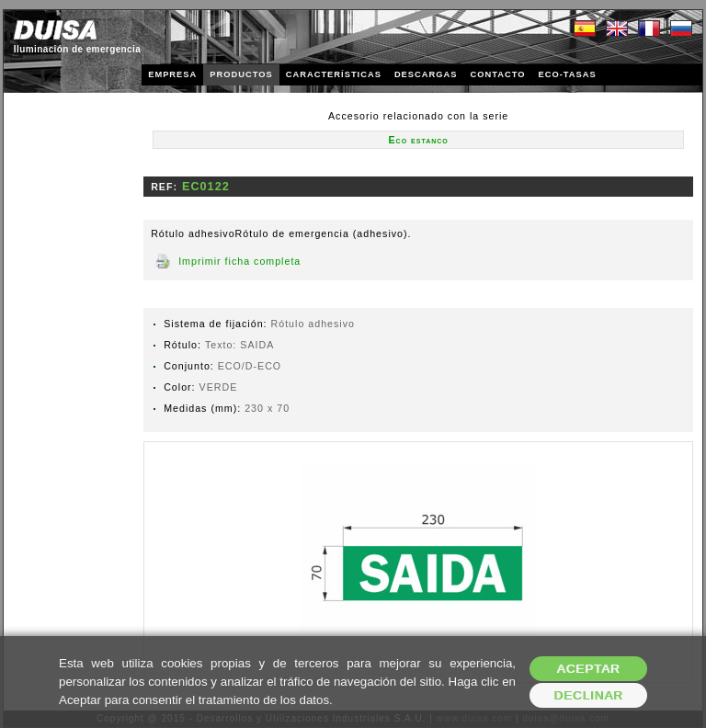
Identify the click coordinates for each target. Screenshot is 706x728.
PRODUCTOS (241, 74)
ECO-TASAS (567, 74)
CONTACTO (497, 74)
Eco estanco (419, 140)
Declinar (588, 695)
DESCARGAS (426, 74)
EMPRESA (172, 74)
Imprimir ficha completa (239, 261)
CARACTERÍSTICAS (334, 74)
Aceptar (589, 669)
